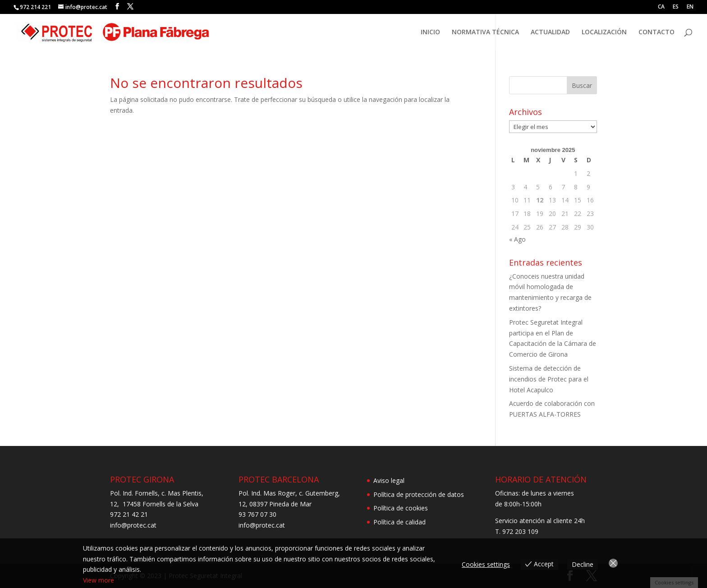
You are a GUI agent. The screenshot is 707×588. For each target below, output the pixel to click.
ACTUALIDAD (550, 32)
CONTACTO (656, 32)
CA (661, 7)
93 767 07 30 (257, 514)
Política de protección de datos (419, 494)
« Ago (517, 239)
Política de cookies (401, 508)
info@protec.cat (133, 525)
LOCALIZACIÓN (604, 32)
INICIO (430, 32)
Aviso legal (389, 480)
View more (99, 580)
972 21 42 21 (129, 514)
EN (690, 7)
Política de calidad (399, 522)
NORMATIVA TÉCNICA (485, 32)
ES (676, 7)
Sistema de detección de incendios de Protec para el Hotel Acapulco (549, 379)
